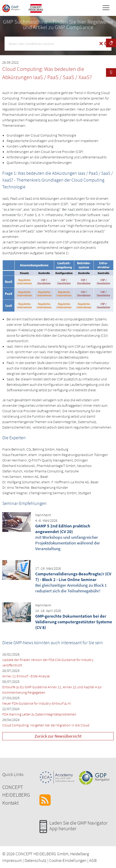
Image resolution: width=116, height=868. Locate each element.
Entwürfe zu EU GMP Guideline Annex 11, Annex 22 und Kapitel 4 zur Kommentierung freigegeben (52, 690)
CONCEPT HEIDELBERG (16, 791)
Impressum (12, 860)
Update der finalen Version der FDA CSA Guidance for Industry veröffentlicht (48, 662)
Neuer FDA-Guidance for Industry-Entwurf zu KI (37, 703)
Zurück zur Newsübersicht (58, 736)
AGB (93, 860)
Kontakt (10, 803)
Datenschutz (35, 860)
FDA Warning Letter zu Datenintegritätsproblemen (39, 714)
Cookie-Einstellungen (68, 860)
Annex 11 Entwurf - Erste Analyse (26, 676)
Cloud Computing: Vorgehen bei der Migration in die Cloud (46, 725)
